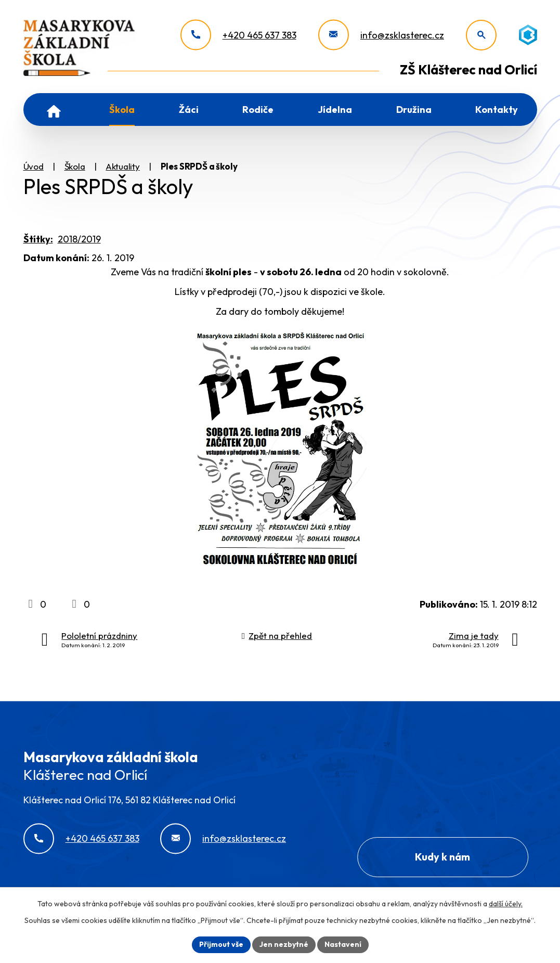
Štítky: (38, 239)
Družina (414, 110)
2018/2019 (79, 239)
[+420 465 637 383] (238, 35)
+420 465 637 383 (102, 838)
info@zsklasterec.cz (244, 838)
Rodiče (258, 110)
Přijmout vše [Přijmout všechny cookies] (221, 944)
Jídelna (335, 110)
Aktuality (122, 166)
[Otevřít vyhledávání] (481, 35)
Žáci (189, 110)
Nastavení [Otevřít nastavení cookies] (343, 944)
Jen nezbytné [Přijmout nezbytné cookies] (284, 944)
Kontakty (497, 110)
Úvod (54, 110)
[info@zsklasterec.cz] (381, 35)
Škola (122, 110)
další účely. (506, 904)
